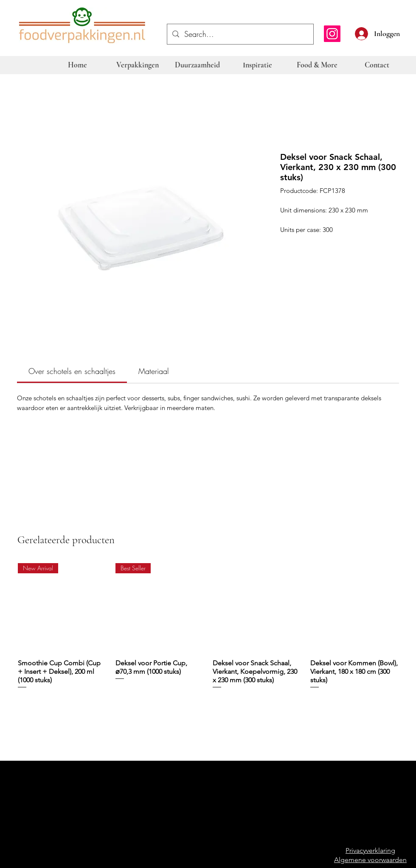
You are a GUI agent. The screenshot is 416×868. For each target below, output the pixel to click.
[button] (404, 33)
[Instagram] (332, 34)
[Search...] (240, 34)
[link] (72, 371)
